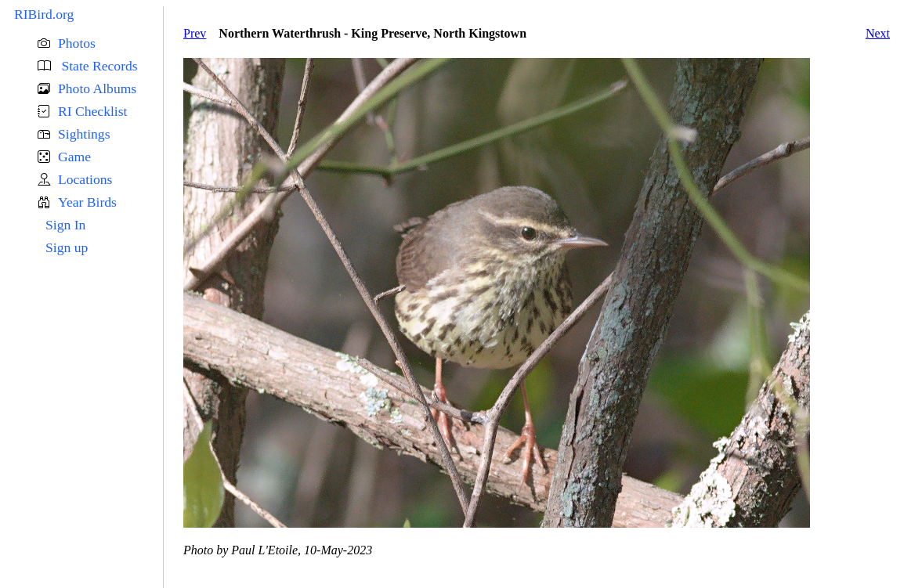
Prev (195, 33)
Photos (77, 43)
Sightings (84, 134)
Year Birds (87, 202)
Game (74, 157)
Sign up (67, 247)
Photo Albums (97, 88)
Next (878, 33)
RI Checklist (92, 111)
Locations (85, 179)
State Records (98, 66)
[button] (100, 43)
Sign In (65, 225)
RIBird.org (44, 14)
